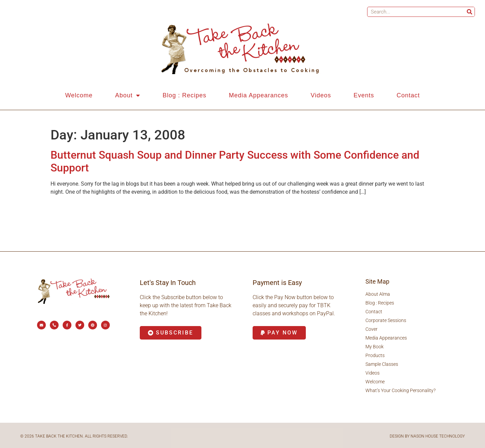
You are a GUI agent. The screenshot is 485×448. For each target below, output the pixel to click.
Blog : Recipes (185, 95)
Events (364, 95)
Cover (371, 329)
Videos (321, 95)
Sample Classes (382, 364)
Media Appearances (258, 95)
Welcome (79, 95)
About (128, 95)
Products (375, 355)
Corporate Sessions (386, 320)
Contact (408, 95)
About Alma (378, 294)
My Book (375, 347)
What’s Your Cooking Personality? (400, 390)
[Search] (470, 12)
